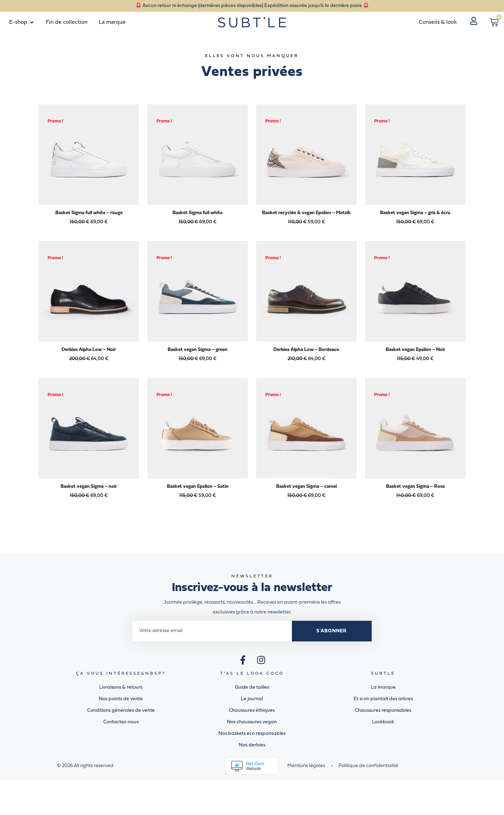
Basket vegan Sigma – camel (306, 487)
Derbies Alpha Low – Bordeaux (306, 350)
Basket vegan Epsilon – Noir (415, 350)
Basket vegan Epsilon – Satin (198, 487)
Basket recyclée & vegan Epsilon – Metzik (306, 213)
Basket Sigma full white (198, 213)
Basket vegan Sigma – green (198, 350)
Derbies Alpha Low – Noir (89, 350)
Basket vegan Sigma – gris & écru (415, 213)
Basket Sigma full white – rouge (89, 213)
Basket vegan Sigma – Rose (415, 487)
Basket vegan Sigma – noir (89, 487)
